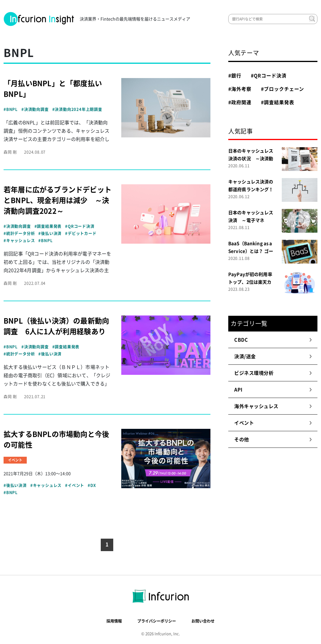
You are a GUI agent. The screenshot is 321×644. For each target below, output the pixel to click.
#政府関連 (240, 102)
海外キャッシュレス (273, 406)
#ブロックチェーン (283, 89)
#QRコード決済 (80, 226)
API (273, 390)
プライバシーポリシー (157, 621)
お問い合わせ (203, 621)
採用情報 (114, 621)
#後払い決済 (50, 233)
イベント (273, 423)
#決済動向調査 (35, 109)
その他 (273, 440)
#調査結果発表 (48, 226)
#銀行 (235, 76)
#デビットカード (81, 233)
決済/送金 (273, 356)
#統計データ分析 (19, 233)
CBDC (273, 340)
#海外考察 (240, 89)
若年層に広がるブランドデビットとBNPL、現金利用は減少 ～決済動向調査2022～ (58, 200)
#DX (92, 485)
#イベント (75, 485)
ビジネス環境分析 (273, 373)
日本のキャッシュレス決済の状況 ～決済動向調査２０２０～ (251, 159)
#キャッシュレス (19, 241)
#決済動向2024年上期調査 (77, 109)
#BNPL (11, 109)
